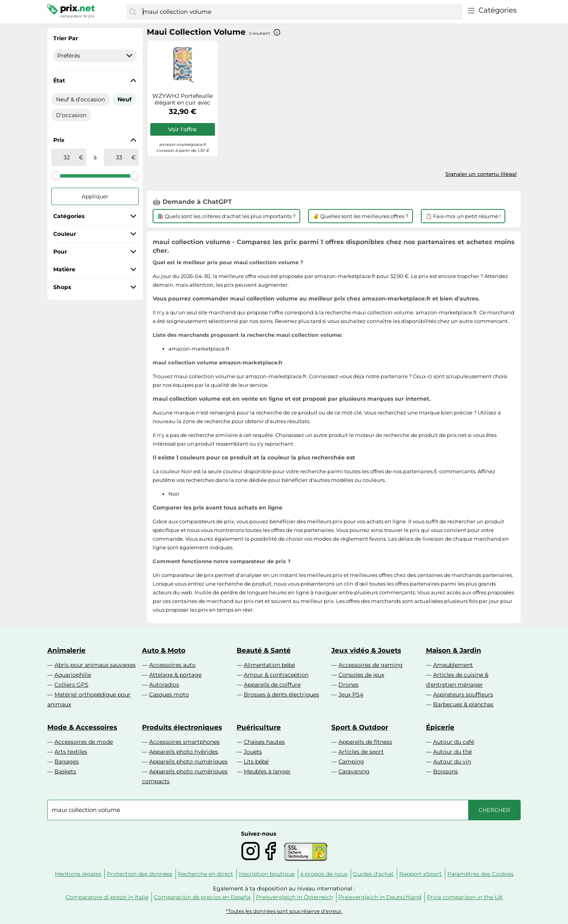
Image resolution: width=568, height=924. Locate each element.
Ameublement (453, 665)
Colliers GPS (71, 685)
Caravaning (354, 771)
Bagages (67, 762)
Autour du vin (452, 762)
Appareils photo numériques (188, 762)
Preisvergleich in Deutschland (380, 897)
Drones (348, 685)
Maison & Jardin (454, 650)
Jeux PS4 (351, 694)
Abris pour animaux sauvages (95, 665)
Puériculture (259, 727)
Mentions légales (78, 874)
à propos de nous (324, 874)
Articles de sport (361, 752)
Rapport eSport (420, 874)
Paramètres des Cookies (480, 874)
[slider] (56, 175)
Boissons (446, 771)
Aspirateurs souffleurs (463, 694)
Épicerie (440, 727)
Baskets (65, 771)
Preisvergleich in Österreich (294, 897)
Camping (351, 762)
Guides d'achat (373, 874)
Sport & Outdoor (360, 727)
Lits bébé (256, 762)
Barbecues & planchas (463, 704)
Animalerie (66, 650)
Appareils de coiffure (272, 685)
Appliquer (95, 196)
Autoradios (164, 685)
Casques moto (169, 694)
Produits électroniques (182, 727)
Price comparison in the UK (465, 897)
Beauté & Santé (264, 650)
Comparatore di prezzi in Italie (107, 897)
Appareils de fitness (365, 742)
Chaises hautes (264, 742)
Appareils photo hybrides (184, 752)
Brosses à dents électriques (281, 694)
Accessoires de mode (84, 742)
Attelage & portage (175, 675)
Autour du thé (452, 752)
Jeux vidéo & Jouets (366, 650)
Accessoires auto (172, 665)
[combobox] (301, 12)
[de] (67, 157)
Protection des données (140, 874)
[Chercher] (133, 12)
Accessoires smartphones (184, 742)
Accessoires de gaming (371, 665)
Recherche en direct (206, 874)
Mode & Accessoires (82, 727)
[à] (119, 157)
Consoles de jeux (361, 675)
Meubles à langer (267, 771)
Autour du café (454, 742)
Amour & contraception (276, 675)
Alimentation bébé (269, 665)
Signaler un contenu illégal (481, 174)
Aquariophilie (73, 675)
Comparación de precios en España (202, 897)
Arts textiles (71, 752)
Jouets (253, 752)
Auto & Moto (164, 650)
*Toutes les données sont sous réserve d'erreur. (284, 911)
